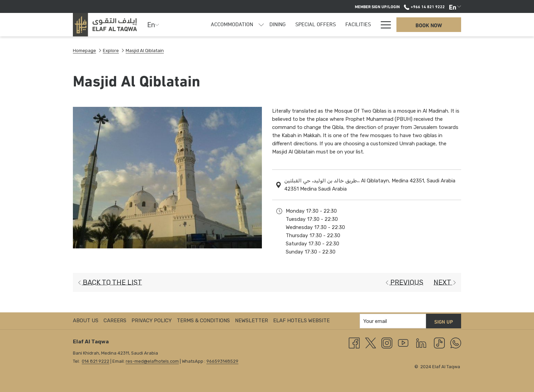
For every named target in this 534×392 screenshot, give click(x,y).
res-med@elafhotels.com (152, 361)
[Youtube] (403, 343)
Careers (115, 321)
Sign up (444, 321)
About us (86, 321)
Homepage (84, 51)
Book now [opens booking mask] (429, 25)
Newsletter (252, 321)
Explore (111, 51)
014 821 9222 (96, 361)
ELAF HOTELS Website (301, 321)
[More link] (383, 25)
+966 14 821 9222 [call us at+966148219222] (424, 6)
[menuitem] (232, 25)
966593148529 (222, 361)
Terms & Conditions (203, 321)
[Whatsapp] (456, 343)
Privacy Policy (152, 321)
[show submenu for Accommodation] (261, 25)
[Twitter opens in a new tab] (371, 343)
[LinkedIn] (421, 343)
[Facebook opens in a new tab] (354, 343)
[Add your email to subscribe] (393, 321)
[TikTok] (439, 343)
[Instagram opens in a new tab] (387, 343)
